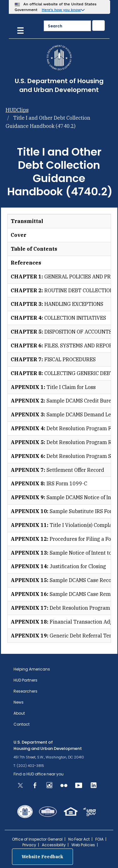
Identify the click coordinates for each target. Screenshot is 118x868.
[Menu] (20, 30)
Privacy (29, 845)
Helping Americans (32, 669)
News (19, 702)
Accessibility (54, 845)
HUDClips (17, 110)
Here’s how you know (62, 10)
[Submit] (98, 26)
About (19, 713)
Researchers (25, 691)
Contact (22, 724)
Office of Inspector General (37, 839)
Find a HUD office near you (39, 774)
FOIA (99, 839)
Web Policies (83, 845)
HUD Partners (25, 680)
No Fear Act (79, 839)
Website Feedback (42, 857)
